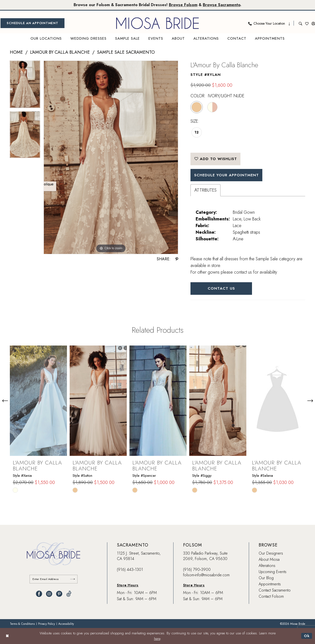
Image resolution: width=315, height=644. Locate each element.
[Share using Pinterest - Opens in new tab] (177, 259)
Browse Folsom (183, 5)
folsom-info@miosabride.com (206, 575)
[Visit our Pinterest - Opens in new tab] (59, 594)
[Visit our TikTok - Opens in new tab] (69, 594)
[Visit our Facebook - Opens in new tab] (39, 594)
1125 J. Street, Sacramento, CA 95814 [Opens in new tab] (139, 556)
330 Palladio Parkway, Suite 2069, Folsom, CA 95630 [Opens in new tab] (205, 556)
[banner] (157, 23)
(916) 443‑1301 (130, 570)
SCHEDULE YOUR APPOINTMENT (227, 175)
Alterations (267, 566)
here (157, 639)
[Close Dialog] (7, 636)
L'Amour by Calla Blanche (60, 52)
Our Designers (271, 553)
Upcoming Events (273, 572)
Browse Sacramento (221, 5)
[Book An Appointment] (32, 23)
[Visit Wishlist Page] (307, 23)
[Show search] (300, 23)
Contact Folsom (271, 596)
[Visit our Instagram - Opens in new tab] (49, 594)
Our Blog (266, 578)
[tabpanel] (25, 86)
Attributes (205, 190)
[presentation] (38, 401)
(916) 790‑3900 (197, 570)
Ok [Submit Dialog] (307, 636)
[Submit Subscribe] (73, 579)
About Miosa (269, 559)
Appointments (270, 584)
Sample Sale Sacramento (126, 52)
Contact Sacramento (275, 590)
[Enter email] (54, 579)
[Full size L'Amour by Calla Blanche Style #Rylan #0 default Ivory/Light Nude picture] (111, 157)
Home (16, 52)
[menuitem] (32, 23)
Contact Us (221, 288)
